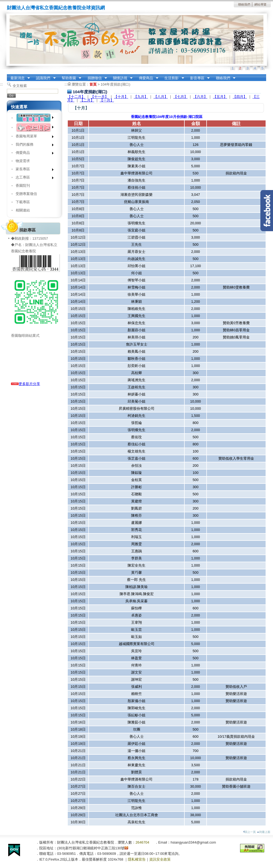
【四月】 (240, 97)
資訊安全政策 (160, 859)
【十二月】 (76, 97)
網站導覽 (260, 4)
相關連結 (23, 210)
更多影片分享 (26, 384)
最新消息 (18, 78)
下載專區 (23, 202)
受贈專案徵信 (26, 194)
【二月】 (87, 100)
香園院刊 (23, 186)
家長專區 (33, 170)
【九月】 (141, 97)
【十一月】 (99, 97)
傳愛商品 (147, 78)
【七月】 (181, 97)
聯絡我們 (244, 4)
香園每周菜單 (33, 137)
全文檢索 (20, 86)
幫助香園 (70, 78)
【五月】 (220, 97)
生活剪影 (173, 78)
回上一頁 (249, 832)
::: (8, 76)
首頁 (93, 84)
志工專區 (33, 178)
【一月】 (107, 100)
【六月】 (200, 97)
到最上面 (264, 832)
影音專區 (198, 78)
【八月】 (161, 97)
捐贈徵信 (95, 78)
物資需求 (23, 161)
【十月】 (121, 97)
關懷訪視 (121, 78)
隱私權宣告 (137, 859)
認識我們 (44, 78)
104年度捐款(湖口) (116, 84)
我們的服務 (33, 145)
